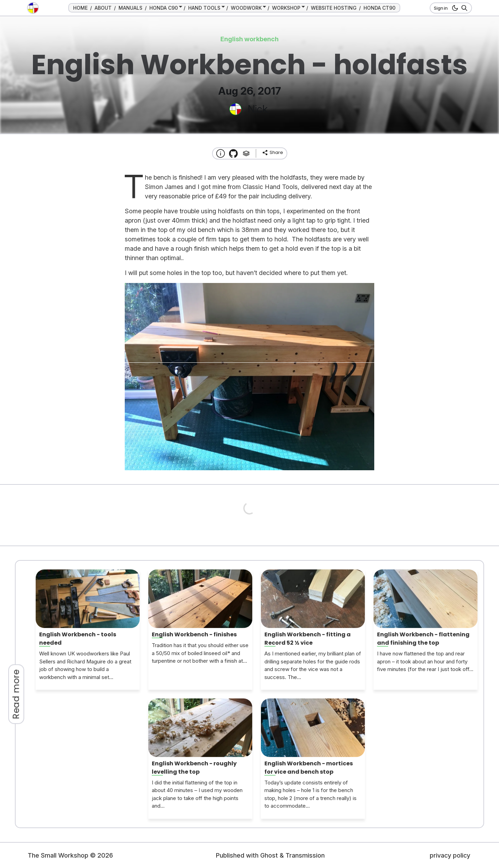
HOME (80, 8)
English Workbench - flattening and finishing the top (423, 639)
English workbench (249, 39)
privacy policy (450, 855)
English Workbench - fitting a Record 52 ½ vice (308, 639)
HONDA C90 (164, 8)
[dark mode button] (454, 8)
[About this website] (221, 153)
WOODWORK (246, 8)
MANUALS (130, 8)
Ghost (269, 855)
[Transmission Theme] (233, 153)
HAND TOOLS (204, 8)
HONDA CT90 (379, 8)
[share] (272, 153)
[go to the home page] (33, 8)
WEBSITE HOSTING (334, 8)
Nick (258, 109)
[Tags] (246, 153)
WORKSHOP (286, 8)
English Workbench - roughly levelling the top (194, 768)
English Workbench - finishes (194, 634)
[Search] (463, 8)
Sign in (441, 8)
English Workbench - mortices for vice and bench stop (309, 768)
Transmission (305, 855)
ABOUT (103, 8)
